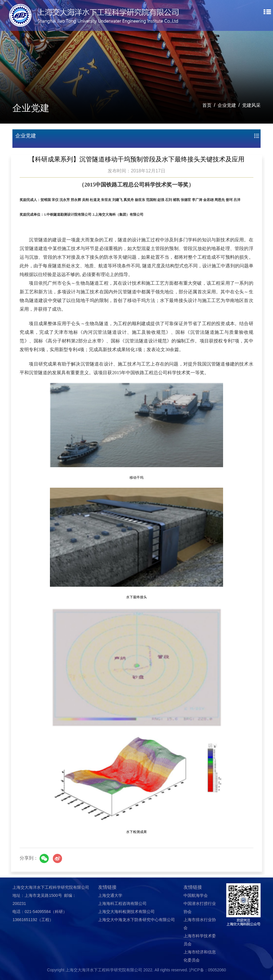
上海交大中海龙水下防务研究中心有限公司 (136, 920)
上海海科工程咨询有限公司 (122, 903)
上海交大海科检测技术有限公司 (126, 912)
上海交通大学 (110, 895)
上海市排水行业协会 (200, 924)
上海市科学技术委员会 (200, 940)
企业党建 (227, 105)
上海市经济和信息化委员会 (200, 956)
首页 (207, 105)
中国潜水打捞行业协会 (200, 908)
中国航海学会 (196, 895)
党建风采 (251, 105)
